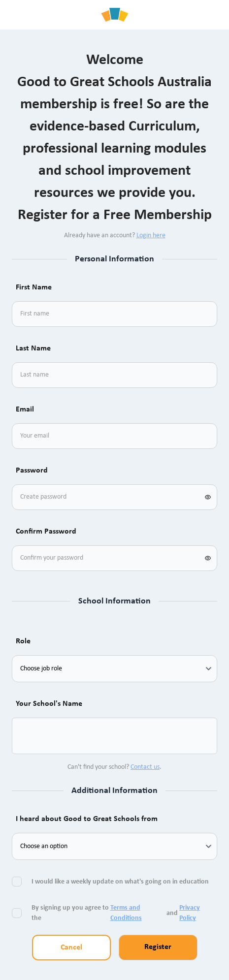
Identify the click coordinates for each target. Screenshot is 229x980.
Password (32, 471)
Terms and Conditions (126, 913)
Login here (151, 236)
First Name (34, 287)
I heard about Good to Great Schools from (87, 819)
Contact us (145, 767)
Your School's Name (49, 704)
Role (23, 641)
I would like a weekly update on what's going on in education (121, 882)
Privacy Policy (190, 913)
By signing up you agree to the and (122, 913)
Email (25, 410)
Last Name (33, 348)
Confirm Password (46, 532)
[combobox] (32, 736)
